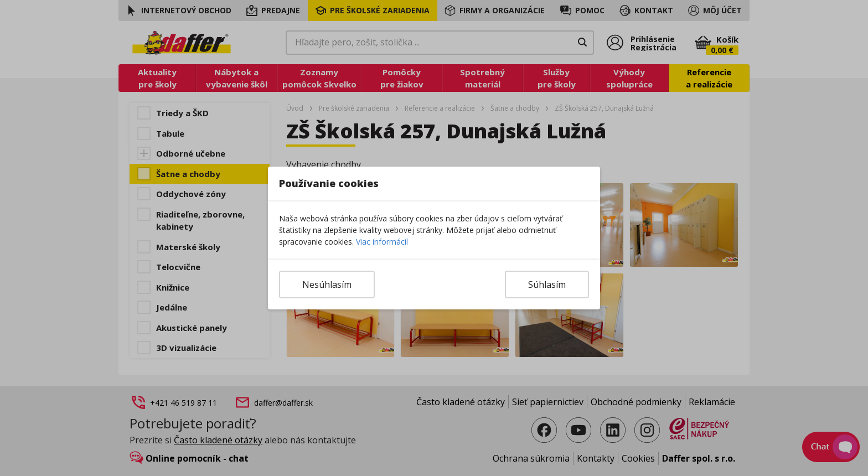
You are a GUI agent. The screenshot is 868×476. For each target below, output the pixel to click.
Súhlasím (547, 284)
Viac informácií (382, 242)
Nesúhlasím (327, 284)
